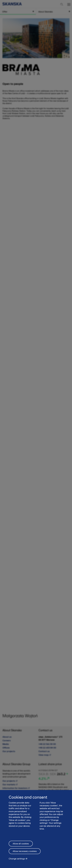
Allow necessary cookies (25, 851)
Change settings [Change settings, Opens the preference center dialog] (17, 859)
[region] (36, 829)
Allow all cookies (21, 844)
